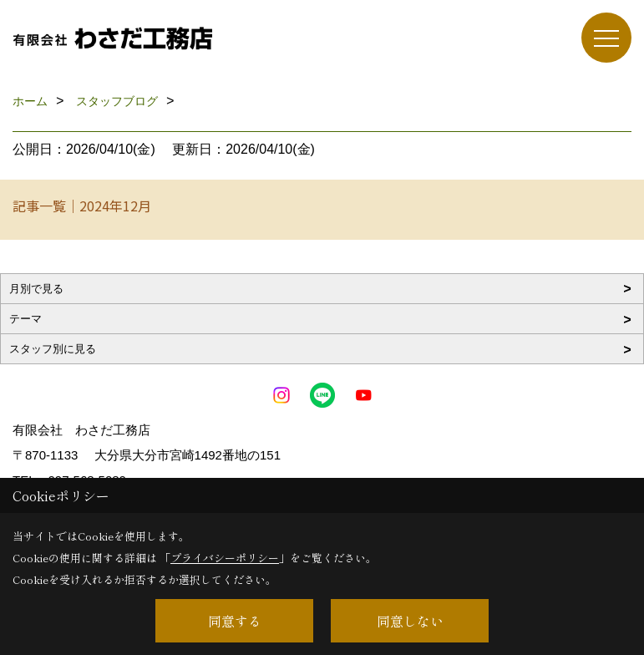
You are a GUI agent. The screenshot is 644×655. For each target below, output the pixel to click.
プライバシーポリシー (225, 558)
